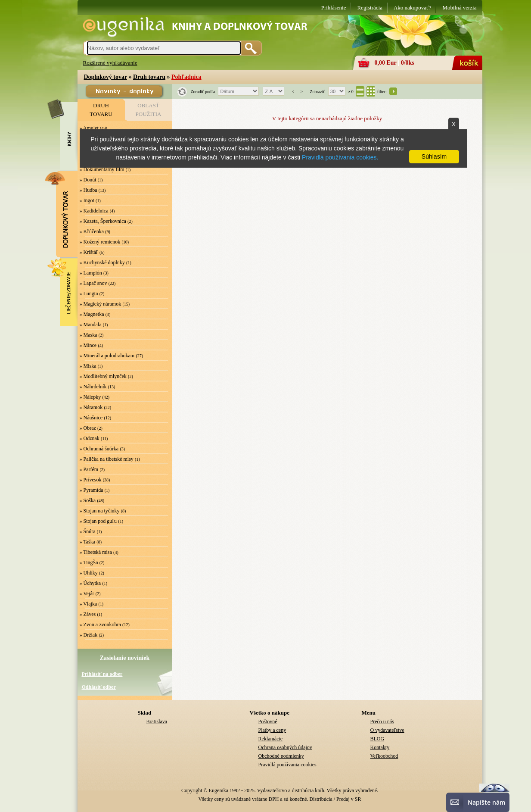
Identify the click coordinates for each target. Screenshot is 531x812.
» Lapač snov (93, 283)
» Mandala (91, 325)
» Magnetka (92, 314)
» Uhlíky (89, 573)
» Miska (88, 366)
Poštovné (268, 721)
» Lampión (91, 273)
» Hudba (88, 190)
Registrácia (370, 8)
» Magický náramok (101, 304)
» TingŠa (89, 562)
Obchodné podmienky (281, 756)
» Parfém (89, 469)
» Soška (88, 500)
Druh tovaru (149, 77)
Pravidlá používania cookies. (340, 157)
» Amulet (89, 128)
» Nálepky (90, 397)
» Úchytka (90, 583)
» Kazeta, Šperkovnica (103, 221)
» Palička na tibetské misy (107, 459)
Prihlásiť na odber (102, 674)
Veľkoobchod (384, 756)
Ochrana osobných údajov (285, 747)
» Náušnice (91, 418)
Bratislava (157, 721)
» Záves (88, 614)
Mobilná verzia (459, 8)
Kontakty (380, 747)
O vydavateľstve (387, 730)
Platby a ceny (272, 730)
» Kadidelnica (94, 211)
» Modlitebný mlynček (103, 376)
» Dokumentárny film (102, 169)
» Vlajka (88, 604)
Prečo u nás (382, 721)
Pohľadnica (186, 77)
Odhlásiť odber (99, 687)
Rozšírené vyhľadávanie (110, 63)
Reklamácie (271, 739)
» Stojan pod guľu (98, 521)
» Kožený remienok (100, 242)
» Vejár (87, 593)
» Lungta (89, 294)
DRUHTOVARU (101, 110)
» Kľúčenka (92, 231)
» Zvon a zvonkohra (100, 625)
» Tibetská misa (96, 552)
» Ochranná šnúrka (99, 449)
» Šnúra (88, 531)
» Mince (88, 345)
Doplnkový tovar (106, 77)
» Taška (88, 542)
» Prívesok (91, 480)
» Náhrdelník (93, 387)
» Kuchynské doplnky (102, 262)
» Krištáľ (89, 252)
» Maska (88, 335)
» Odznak (90, 438)
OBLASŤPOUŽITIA (149, 110)
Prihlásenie (334, 8)
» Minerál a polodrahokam (107, 356)
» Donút (88, 180)
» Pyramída (92, 490)
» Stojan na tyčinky (100, 511)
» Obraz (88, 428)
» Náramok (91, 407)
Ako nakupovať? (413, 8)
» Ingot (87, 200)
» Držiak (89, 635)
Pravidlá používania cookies (287, 765)
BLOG (377, 739)
